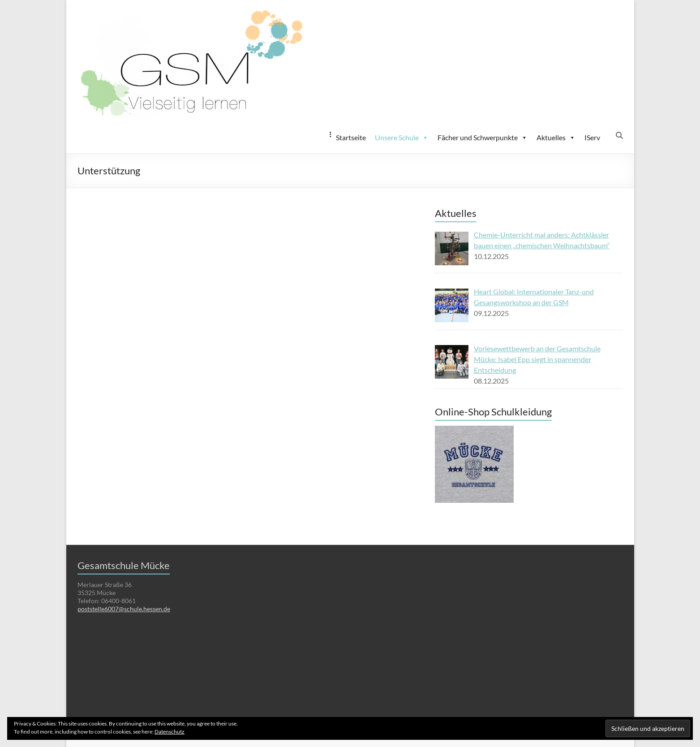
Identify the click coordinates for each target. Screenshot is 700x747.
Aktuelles (556, 138)
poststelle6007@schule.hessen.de (124, 609)
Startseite (351, 137)
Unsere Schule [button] (402, 138)
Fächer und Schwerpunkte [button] (483, 138)
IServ (592, 137)
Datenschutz (170, 732)
